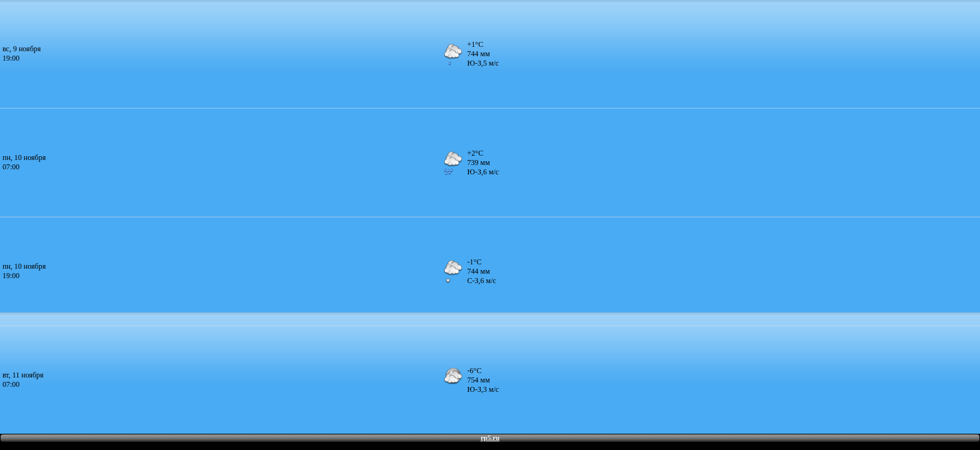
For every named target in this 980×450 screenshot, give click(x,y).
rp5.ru (490, 437)
